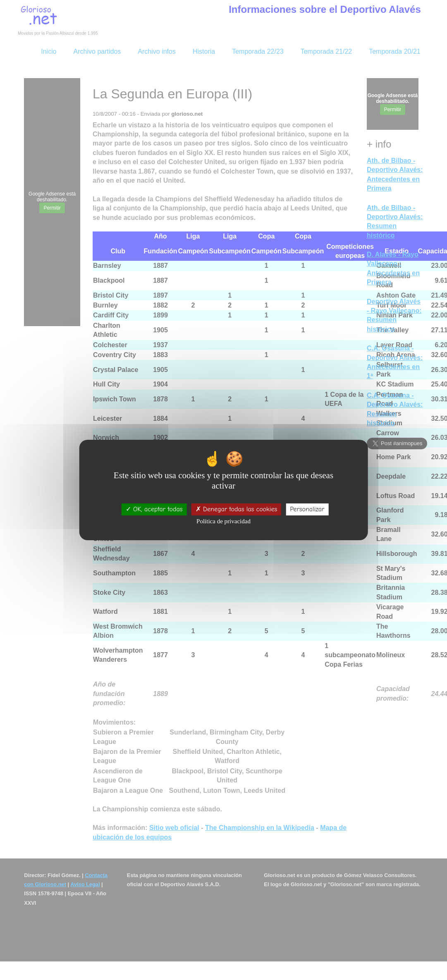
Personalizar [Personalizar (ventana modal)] (307, 509)
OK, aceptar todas (154, 509)
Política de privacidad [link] (223, 521)
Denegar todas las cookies (236, 509)
